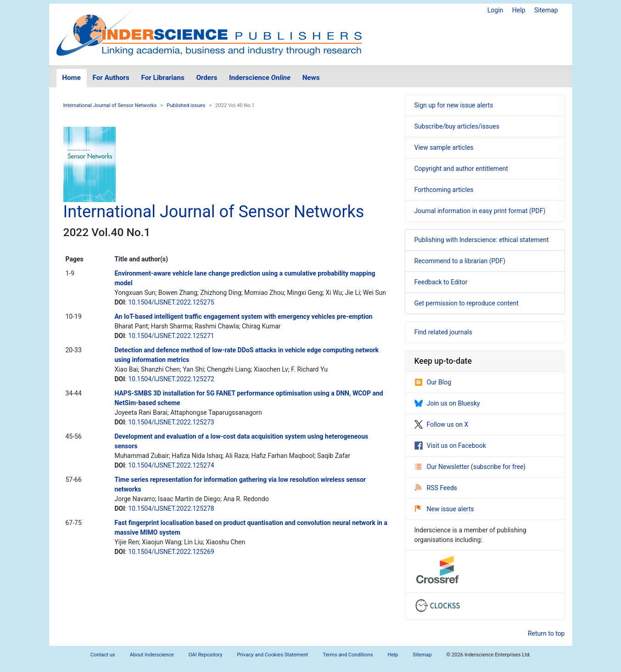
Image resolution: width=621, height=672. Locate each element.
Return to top (546, 633)
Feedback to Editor (441, 282)
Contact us (103, 655)
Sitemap (546, 10)
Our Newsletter (443, 467)
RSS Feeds (436, 488)
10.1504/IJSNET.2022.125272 (171, 379)
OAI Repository (206, 655)
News (311, 78)
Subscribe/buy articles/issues (457, 126)
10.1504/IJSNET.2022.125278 (171, 508)
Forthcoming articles (444, 190)
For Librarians (162, 78)
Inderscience (260, 78)
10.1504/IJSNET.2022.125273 (171, 422)
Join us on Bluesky (447, 403)
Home (71, 78)
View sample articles (444, 147)
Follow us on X (442, 424)
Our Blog (433, 382)
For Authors (111, 78)
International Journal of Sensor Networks (110, 105)
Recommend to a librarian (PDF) (460, 261)
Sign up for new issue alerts (454, 105)
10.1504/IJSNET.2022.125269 (171, 552)
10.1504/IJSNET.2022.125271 (171, 336)
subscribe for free (498, 467)
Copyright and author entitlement (461, 169)
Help (519, 10)
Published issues (186, 105)
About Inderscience (152, 655)
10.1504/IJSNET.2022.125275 (171, 302)
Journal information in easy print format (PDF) (480, 211)
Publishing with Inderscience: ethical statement (482, 240)
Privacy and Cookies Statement (273, 655)
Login (495, 10)
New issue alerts (445, 509)
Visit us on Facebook (450, 446)
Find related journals (443, 332)
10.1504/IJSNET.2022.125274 (171, 465)
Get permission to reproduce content (467, 303)
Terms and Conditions (348, 655)
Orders (207, 78)
